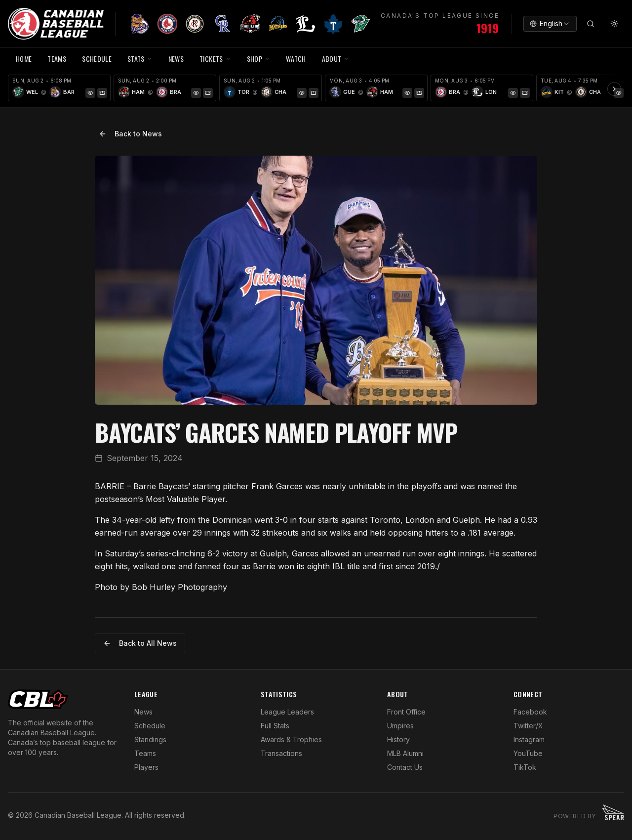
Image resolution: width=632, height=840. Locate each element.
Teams (145, 753)
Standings (150, 739)
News (143, 712)
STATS (140, 59)
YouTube (528, 753)
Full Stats (275, 726)
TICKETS (215, 59)
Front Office (406, 712)
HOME (24, 59)
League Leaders (287, 712)
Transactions (281, 753)
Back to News (130, 134)
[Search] (591, 24)
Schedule (150, 726)
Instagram (529, 739)
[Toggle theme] (614, 24)
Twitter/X (528, 726)
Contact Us (405, 767)
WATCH (296, 59)
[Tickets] (102, 93)
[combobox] (550, 24)
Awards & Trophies (291, 739)
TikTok (525, 767)
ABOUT (336, 59)
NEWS (176, 59)
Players (146, 767)
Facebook (530, 712)
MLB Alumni (405, 753)
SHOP (258, 59)
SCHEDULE (97, 59)
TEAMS (57, 59)
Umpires (400, 726)
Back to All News (140, 643)
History (398, 739)
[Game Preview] (90, 93)
